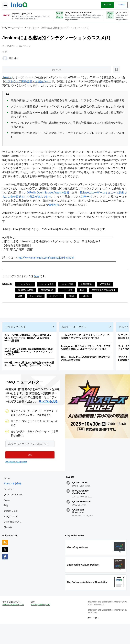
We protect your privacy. (16, 478)
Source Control (27, 298)
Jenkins (8, 78)
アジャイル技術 (68, 304)
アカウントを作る (13, 500)
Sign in (121, 4)
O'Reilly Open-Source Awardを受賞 (52, 201)
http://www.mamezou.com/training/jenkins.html (47, 266)
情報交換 (66, 213)
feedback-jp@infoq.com (14, 624)
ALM (52, 304)
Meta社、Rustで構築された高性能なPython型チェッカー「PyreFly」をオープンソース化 (30, 379)
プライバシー (93, 637)
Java (37, 285)
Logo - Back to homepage (20, 4)
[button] (28, 471)
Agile (103, 304)
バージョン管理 (68, 298)
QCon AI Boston (81, 518)
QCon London (80, 499)
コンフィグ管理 (68, 292)
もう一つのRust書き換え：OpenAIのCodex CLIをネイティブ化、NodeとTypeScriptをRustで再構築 (29, 353)
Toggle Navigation (6, 4)
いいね (13, 69)
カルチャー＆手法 (48, 292)
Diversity (9, 544)
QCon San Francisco (78, 528)
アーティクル (32, 27)
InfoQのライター (13, 528)
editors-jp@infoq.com (41, 624)
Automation (87, 292)
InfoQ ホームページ (12, 27)
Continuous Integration (31, 304)
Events (8, 517)
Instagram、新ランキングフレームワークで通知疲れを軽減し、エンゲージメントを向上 (87, 362)
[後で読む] (24, 69)
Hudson (23, 310)
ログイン (9, 506)
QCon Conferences (14, 512)
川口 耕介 (15, 58)
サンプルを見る (48, 417)
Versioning (106, 292)
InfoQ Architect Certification (81, 509)
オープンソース (87, 304)
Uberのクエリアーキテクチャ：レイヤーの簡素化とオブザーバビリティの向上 (86, 351)
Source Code (48, 298)
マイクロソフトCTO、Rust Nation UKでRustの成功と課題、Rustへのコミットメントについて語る (30, 366)
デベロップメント (26, 292)
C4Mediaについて (13, 539)
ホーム (8, 495)
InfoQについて (12, 533)
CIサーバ (93, 205)
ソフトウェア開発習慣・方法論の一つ (29, 82)
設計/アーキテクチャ (75, 342)
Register (106, 4)
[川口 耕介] (6, 58)
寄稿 (7, 522)
